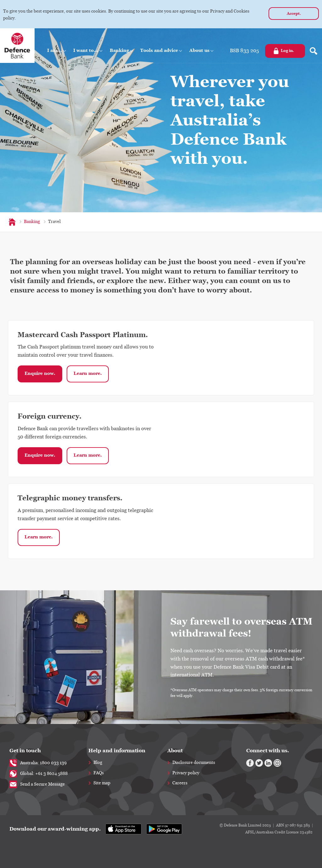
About (175, 751)
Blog (98, 763)
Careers (180, 783)
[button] (57, 51)
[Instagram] (277, 763)
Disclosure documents (194, 763)
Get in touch (25, 751)
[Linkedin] (268, 763)
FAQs (99, 773)
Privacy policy (186, 773)
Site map (102, 783)
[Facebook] (250, 763)
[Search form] (314, 51)
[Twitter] (259, 763)
